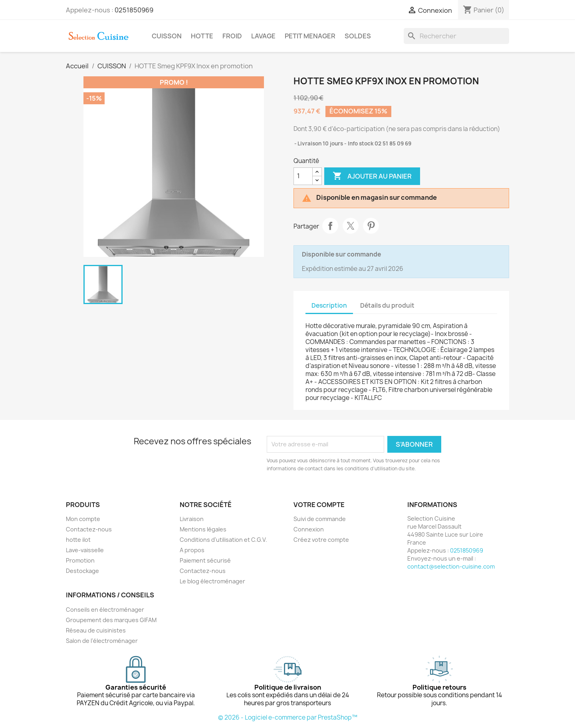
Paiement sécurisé (205, 560)
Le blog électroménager (212, 581)
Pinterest (371, 226)
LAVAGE (263, 36)
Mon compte (83, 519)
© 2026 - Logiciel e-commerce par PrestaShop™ (288, 717)
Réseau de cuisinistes (96, 630)
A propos (192, 550)
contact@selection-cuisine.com (451, 566)
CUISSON (167, 36)
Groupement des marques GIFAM (111, 620)
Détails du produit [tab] (387, 305)
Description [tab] (329, 305)
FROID (232, 36)
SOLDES (358, 36)
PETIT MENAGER (310, 36)
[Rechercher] (456, 36)
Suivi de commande (320, 519)
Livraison (192, 519)
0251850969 (134, 10)
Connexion (309, 529)
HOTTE (202, 36)
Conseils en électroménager (105, 610)
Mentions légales (203, 529)
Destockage (82, 571)
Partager (330, 226)
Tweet (351, 226)
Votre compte (319, 505)
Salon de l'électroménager (102, 641)
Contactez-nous (89, 529)
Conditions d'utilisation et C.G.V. (223, 540)
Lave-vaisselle (85, 550)
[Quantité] (303, 176)
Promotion (80, 560)
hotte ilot (78, 540)
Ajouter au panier (372, 176)
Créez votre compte (321, 540)
